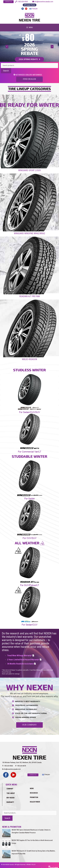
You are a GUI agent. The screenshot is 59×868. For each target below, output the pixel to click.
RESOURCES (34, 790)
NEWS (32, 786)
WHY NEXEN (10, 795)
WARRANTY (10, 800)
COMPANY (10, 786)
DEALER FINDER (35, 800)
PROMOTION (34, 795)
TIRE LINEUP (11, 791)
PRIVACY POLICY (31, 862)
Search (6, 71)
